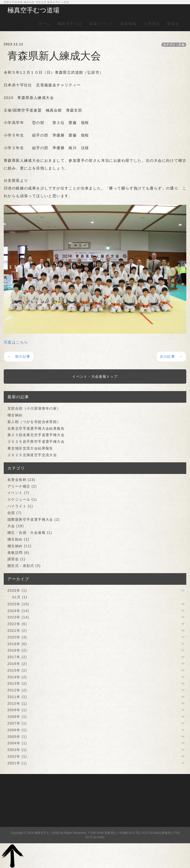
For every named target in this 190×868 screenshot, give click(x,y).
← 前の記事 (19, 356)
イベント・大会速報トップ (95, 376)
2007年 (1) (17, 723)
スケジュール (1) (22, 499)
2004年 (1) (17, 743)
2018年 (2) (17, 650)
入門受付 (152, 24)
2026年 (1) (17, 590)
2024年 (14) (18, 611)
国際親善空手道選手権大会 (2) (34, 519)
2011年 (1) (17, 697)
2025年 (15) (18, 604)
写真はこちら (16, 342)
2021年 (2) (17, 631)
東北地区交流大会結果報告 (30, 448)
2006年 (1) (17, 730)
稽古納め (15, 415)
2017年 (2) (17, 657)
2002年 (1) (17, 756)
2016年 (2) (17, 664)
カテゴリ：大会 (174, 45)
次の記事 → (171, 356)
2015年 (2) (17, 670)
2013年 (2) (17, 683)
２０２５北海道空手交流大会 (32, 455)
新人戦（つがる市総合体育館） (34, 422)
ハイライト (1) (20, 506)
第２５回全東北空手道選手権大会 (36, 435)
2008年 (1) (17, 717)
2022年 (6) (17, 624)
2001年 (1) (17, 763)
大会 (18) (16, 526)
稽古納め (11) (19, 546)
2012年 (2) (17, 690)
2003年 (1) (17, 750)
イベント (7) (18, 493)
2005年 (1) (17, 737)
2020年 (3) (17, 637)
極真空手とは (70, 24)
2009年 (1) (17, 710)
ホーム (45, 24)
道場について (101, 24)
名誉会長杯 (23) (21, 480)
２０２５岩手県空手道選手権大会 (36, 442)
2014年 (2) (17, 677)
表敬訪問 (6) (18, 553)
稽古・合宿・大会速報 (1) (30, 533)
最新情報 (129, 24)
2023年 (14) (18, 617)
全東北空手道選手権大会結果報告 (36, 428)
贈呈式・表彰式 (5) (24, 566)
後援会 (173, 24)
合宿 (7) (14, 513)
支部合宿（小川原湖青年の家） (34, 408)
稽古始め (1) (18, 539)
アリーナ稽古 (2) (22, 486)
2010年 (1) (17, 704)
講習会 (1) (16, 559)
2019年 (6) (17, 644)
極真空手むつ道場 (33, 10)
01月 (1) (20, 597)
